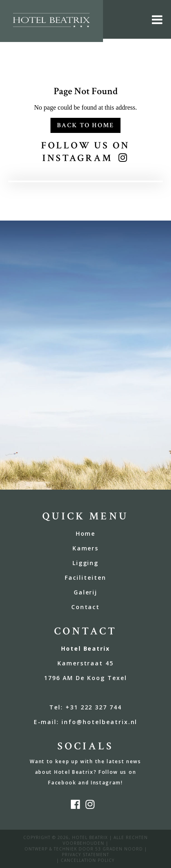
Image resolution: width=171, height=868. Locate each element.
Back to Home (86, 125)
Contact (86, 607)
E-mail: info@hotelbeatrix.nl (86, 722)
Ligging (86, 563)
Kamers (86, 548)
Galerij (86, 592)
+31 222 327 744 (94, 707)
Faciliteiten (85, 578)
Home (86, 533)
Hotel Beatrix (90, 837)
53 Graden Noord (119, 849)
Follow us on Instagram (85, 152)
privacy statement (85, 855)
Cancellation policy (88, 860)
